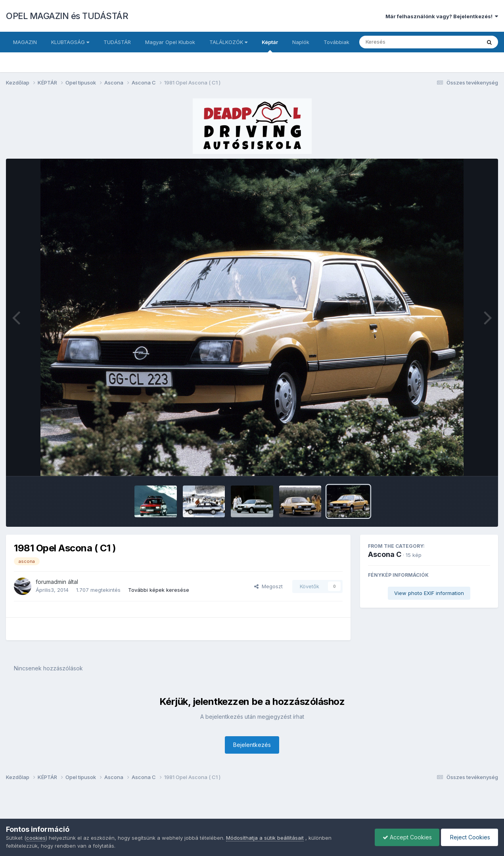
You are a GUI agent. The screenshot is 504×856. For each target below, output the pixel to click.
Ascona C (385, 554)
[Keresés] (398, 42)
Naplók (301, 42)
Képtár (270, 46)
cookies (36, 838)
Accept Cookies (405, 837)
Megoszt (268, 586)
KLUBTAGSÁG (70, 42)
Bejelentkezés (252, 745)
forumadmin (51, 582)
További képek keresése (159, 590)
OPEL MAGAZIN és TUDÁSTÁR (67, 16)
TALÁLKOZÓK (228, 42)
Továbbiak (336, 42)
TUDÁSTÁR (117, 42)
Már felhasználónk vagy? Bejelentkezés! (442, 16)
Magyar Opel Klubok (170, 42)
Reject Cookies (469, 837)
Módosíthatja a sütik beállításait (265, 838)
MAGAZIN (25, 42)
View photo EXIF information (429, 593)
